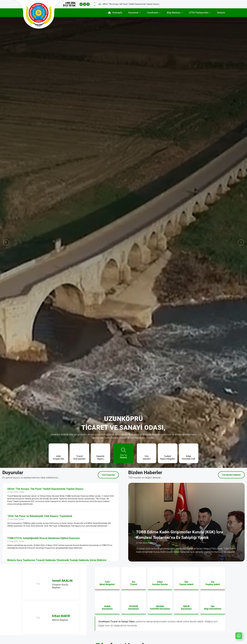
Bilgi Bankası (174, 13)
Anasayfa (115, 13)
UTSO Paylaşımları (199, 13)
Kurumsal (133, 13)
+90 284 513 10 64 (69, 4)
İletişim (221, 13)
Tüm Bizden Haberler (231, 475)
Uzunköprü (153, 13)
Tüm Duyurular (108, 475)
